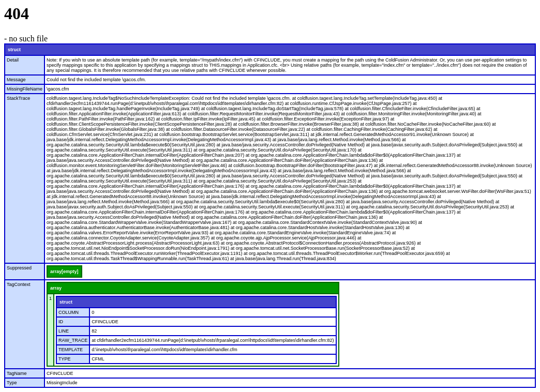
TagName (17, 373)
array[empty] (64, 272)
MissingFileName (25, 89)
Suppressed (19, 268)
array (56, 288)
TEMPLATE (71, 350)
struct (14, 50)
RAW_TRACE (73, 340)
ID (61, 322)
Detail (13, 60)
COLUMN (69, 312)
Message (16, 80)
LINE (64, 331)
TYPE (65, 359)
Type (12, 383)
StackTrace (18, 98)
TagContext (19, 284)
